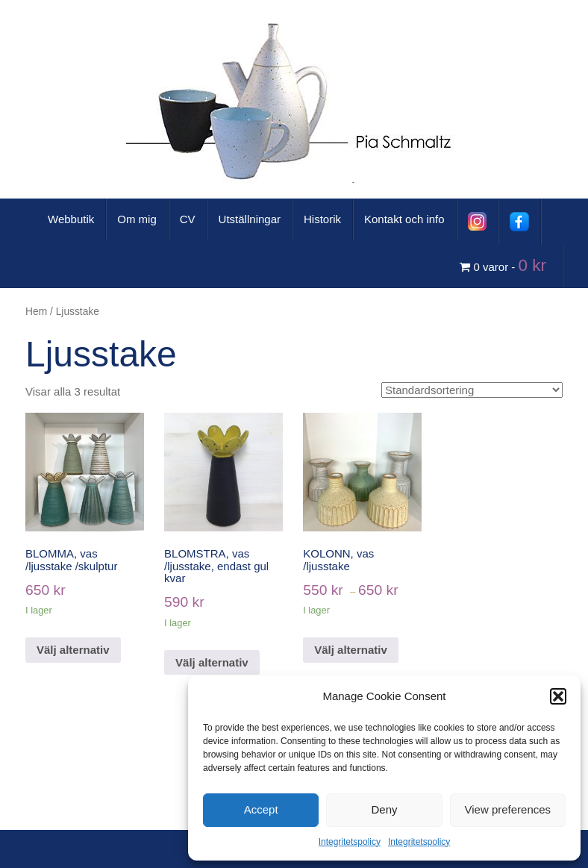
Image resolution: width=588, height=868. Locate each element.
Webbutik (71, 219)
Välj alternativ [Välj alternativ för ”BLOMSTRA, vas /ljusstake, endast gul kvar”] (212, 662)
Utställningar (250, 219)
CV (188, 219)
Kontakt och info (404, 219)
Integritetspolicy (350, 842)
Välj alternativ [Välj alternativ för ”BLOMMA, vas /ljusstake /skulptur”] (73, 650)
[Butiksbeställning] (472, 390)
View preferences (508, 809)
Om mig (137, 219)
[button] (558, 696)
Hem (36, 312)
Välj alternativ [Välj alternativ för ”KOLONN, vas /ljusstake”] (351, 650)
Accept (261, 809)
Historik (322, 219)
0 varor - (505, 265)
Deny (384, 809)
